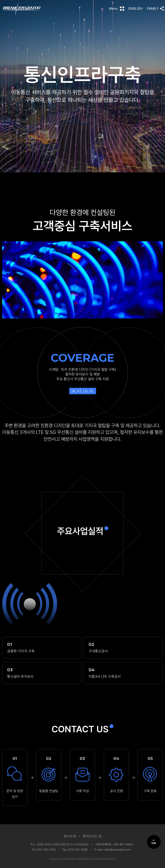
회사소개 (70, 836)
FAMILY (153, 9)
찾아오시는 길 (92, 836)
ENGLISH (135, 9)
